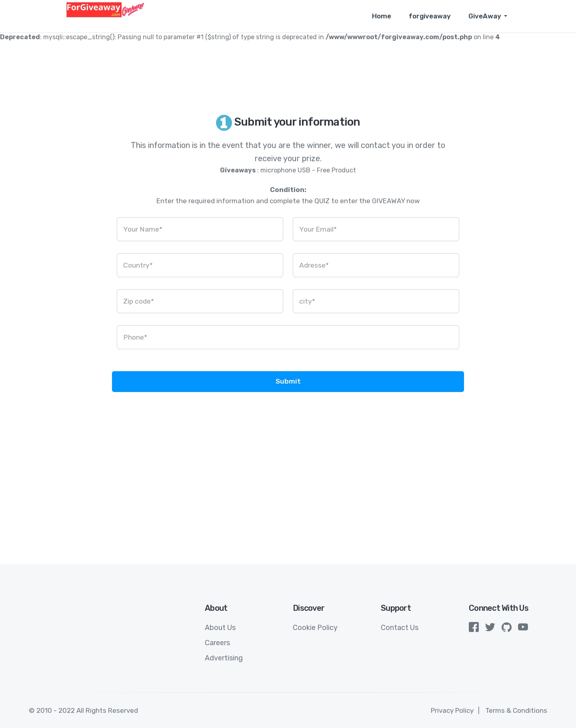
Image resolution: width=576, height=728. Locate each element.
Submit (288, 381)
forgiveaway (430, 16)
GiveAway (485, 16)
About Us (220, 628)
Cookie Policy (315, 628)
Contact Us (400, 628)
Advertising (224, 658)
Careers (217, 643)
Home (382, 16)
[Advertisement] (288, 484)
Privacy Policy (452, 710)
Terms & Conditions (516, 710)
